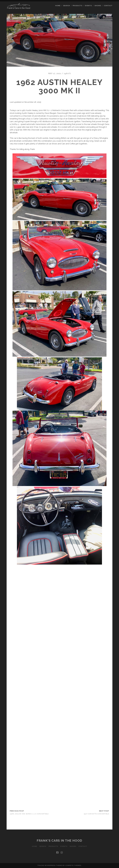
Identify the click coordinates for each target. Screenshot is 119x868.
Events (88, 6)
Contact (108, 6)
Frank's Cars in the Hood (59, 841)
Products (77, 6)
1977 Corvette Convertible (97, 814)
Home (58, 6)
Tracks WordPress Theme (50, 865)
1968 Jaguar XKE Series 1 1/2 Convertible (29, 814)
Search (67, 6)
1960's (67, 73)
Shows (98, 6)
